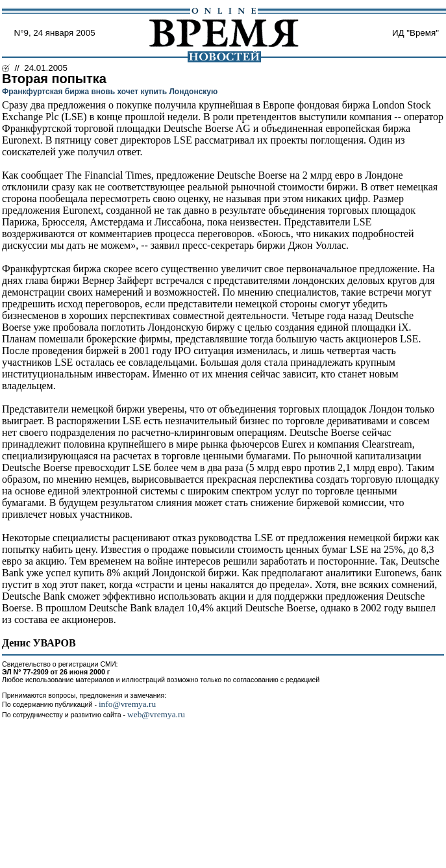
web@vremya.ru (156, 714)
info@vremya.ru (127, 704)
